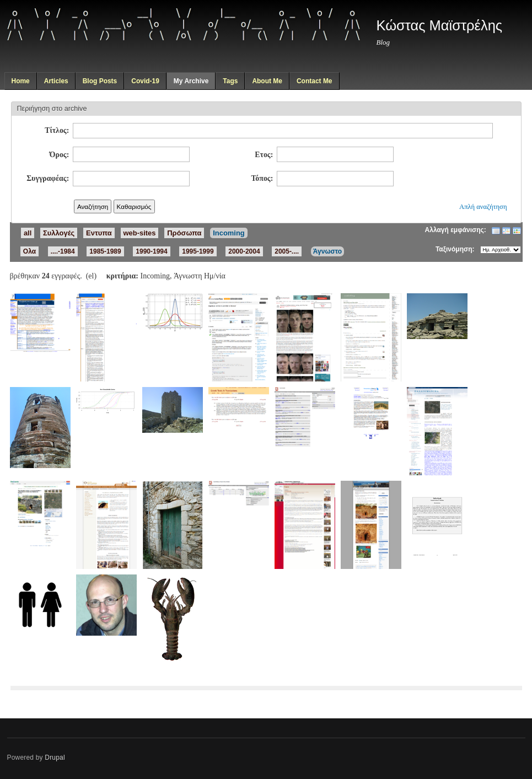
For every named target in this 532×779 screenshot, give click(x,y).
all (28, 233)
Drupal (55, 757)
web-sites (140, 233)
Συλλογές (59, 233)
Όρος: (60, 155)
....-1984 (63, 251)
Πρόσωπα (184, 233)
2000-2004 (244, 251)
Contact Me (315, 81)
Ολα (29, 251)
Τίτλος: (57, 130)
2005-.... (287, 251)
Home (20, 81)
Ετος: (264, 155)
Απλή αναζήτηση (483, 207)
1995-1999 (198, 251)
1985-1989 (105, 251)
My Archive (191, 81)
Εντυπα (99, 233)
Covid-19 (145, 81)
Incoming (229, 233)
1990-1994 (151, 251)
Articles (56, 81)
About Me (267, 81)
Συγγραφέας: (48, 178)
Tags (230, 81)
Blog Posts (100, 81)
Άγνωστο (327, 251)
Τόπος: (262, 178)
